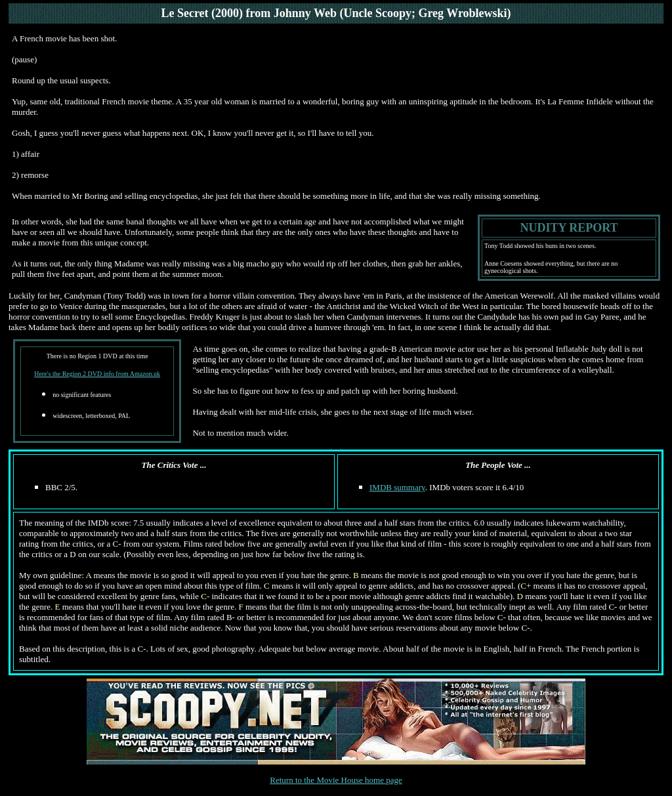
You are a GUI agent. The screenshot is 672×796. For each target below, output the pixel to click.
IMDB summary (397, 487)
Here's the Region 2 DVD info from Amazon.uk (97, 374)
